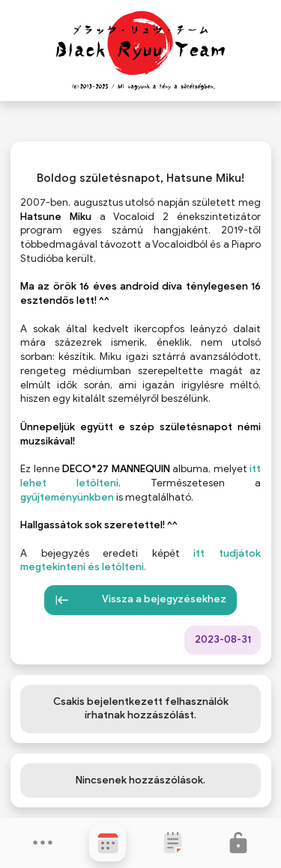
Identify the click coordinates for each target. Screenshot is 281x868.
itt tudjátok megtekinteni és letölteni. (140, 560)
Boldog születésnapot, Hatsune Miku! (140, 178)
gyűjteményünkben (67, 497)
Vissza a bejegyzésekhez (141, 600)
